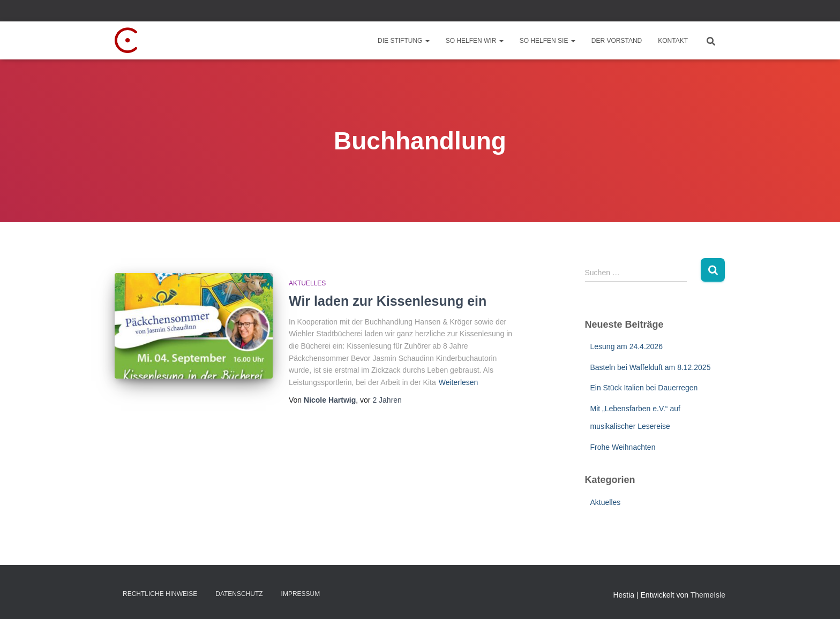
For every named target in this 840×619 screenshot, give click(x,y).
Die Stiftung (404, 41)
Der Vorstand (617, 41)
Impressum (301, 594)
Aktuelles (307, 283)
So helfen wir (475, 41)
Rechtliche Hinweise (160, 594)
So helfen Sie (547, 41)
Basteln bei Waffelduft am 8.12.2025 (651, 367)
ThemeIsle (708, 595)
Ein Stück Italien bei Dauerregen (644, 388)
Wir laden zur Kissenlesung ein (388, 301)
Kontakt (673, 41)
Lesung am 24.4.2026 (627, 346)
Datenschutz (239, 594)
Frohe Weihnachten (623, 447)
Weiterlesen (459, 382)
